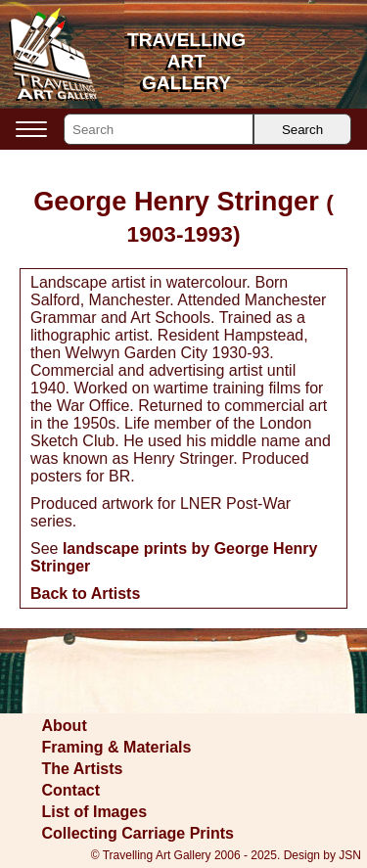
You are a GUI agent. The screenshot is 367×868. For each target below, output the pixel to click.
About (65, 726)
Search (302, 130)
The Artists (83, 769)
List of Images (95, 812)
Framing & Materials (117, 747)
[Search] (159, 129)
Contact (71, 790)
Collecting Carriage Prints (138, 833)
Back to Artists (85, 594)
